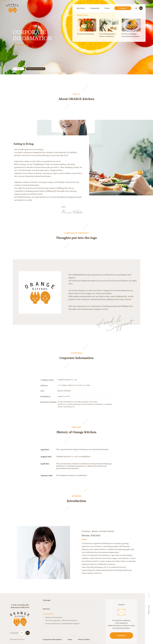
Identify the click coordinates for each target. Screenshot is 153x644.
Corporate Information (52, 640)
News (107, 8)
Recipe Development (53, 617)
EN (141, 8)
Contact (123, 8)
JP (136, 8)
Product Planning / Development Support (61, 624)
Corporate (95, 8)
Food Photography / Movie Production (60, 620)
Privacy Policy (84, 640)
